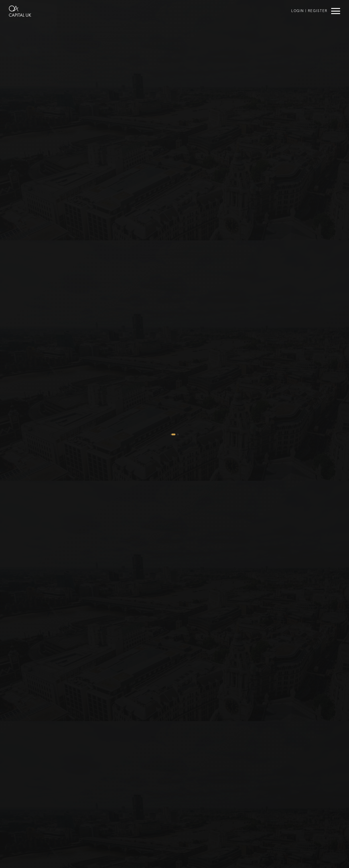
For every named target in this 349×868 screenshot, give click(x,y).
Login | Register (309, 10)
